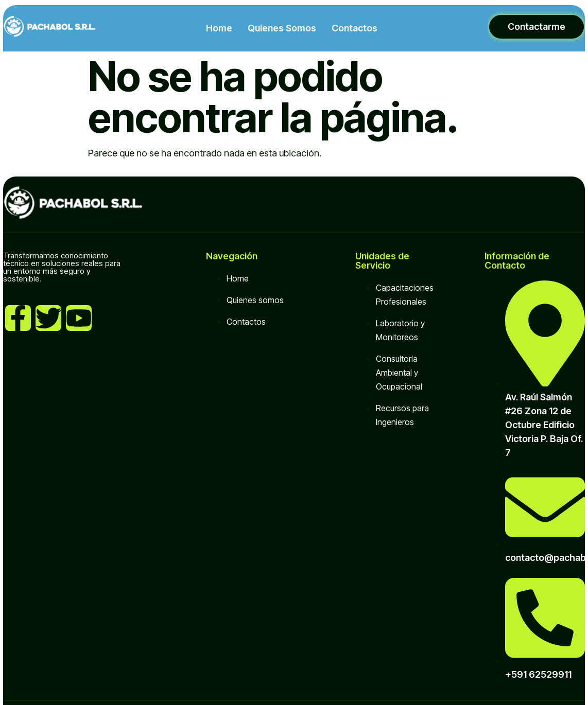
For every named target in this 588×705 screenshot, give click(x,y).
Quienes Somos (282, 28)
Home (219, 28)
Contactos (354, 28)
